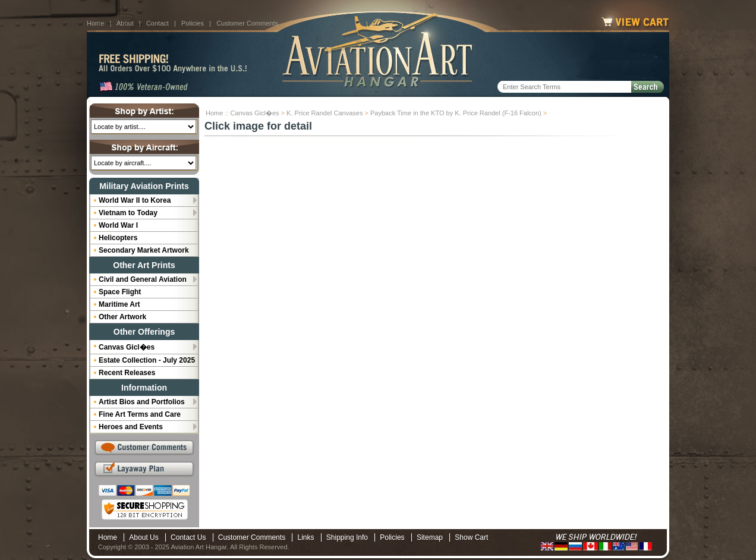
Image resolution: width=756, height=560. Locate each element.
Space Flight (120, 292)
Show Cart (471, 537)
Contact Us (188, 537)
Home (95, 23)
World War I (118, 225)
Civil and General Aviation (143, 279)
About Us (144, 537)
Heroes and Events (131, 427)
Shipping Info (347, 537)
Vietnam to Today (128, 213)
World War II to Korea (135, 200)
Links (305, 537)
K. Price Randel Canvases (325, 113)
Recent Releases (127, 373)
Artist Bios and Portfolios (142, 402)
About (125, 23)
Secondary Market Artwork (144, 250)
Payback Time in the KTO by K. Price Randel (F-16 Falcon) (456, 113)
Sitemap (430, 537)
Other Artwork (122, 317)
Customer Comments (247, 23)
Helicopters (118, 238)
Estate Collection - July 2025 (147, 360)
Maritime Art (119, 304)
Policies (193, 23)
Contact (157, 23)
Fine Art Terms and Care (140, 414)
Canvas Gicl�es (255, 113)
